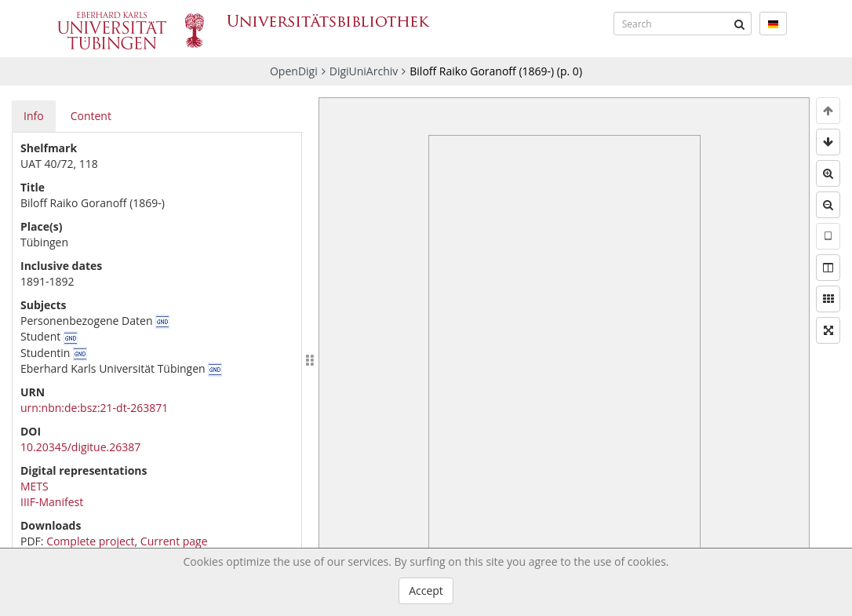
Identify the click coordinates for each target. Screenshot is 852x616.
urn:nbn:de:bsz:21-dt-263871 (94, 408)
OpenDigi (294, 71)
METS (35, 486)
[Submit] (740, 24)
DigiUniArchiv (364, 71)
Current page (174, 541)
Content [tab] (91, 116)
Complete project (90, 541)
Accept (426, 590)
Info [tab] (34, 116)
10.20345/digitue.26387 (80, 447)
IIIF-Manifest (52, 502)
